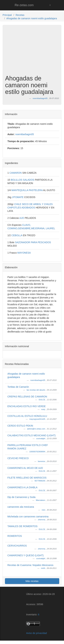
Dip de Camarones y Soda (22, 497)
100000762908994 (38, 452)
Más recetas (32, 581)
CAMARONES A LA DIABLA (23, 487)
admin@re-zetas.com (36, 429)
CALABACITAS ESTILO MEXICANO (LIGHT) (32, 435)
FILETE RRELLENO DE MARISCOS (27, 478)
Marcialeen (41, 500)
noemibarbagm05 (38, 380)
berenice (42, 461)
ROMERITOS (15, 536)
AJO (22, 218)
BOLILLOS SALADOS (23, 180)
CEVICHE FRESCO (18, 458)
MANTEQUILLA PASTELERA (27, 190)
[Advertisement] (32, 52)
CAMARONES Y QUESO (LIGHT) (26, 555)
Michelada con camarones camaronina (28, 517)
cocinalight (41, 438)
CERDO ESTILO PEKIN (20, 426)
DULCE (42, 400)
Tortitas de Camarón (18, 387)
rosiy (43, 409)
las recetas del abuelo (36, 390)
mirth (43, 568)
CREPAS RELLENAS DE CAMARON (27, 397)
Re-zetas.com (24, 5)
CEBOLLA (17, 235)
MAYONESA (24, 253)
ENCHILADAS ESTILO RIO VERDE (27, 406)
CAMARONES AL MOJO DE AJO (25, 468)
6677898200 (40, 481)
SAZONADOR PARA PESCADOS (33, 242)
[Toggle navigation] (50, 5)
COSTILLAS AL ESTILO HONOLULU (27, 416)
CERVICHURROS (17, 546)
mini (44, 510)
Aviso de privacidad (36, 633)
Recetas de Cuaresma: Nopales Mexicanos (30, 565)
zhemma (42, 520)
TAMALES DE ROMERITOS (23, 526)
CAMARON (16, 173)
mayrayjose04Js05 (38, 419)
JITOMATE (18, 197)
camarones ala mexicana (21, 507)
